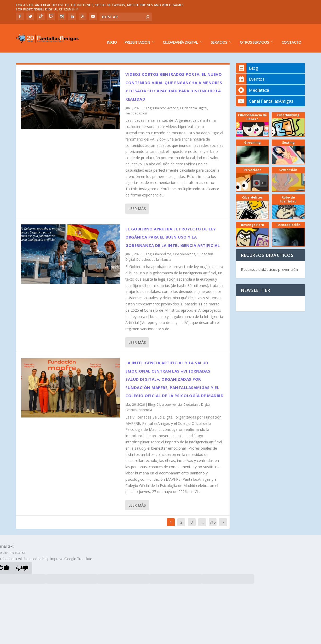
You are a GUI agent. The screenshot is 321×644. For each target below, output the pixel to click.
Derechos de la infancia (154, 252)
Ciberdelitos (162, 246)
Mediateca (252, 82)
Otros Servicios (254, 34)
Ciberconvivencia (166, 100)
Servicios (219, 34)
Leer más (137, 201)
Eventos (131, 402)
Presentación (137, 34)
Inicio (112, 34)
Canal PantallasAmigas (265, 93)
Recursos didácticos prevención (270, 262)
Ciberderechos (184, 246)
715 (213, 514)
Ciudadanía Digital (180, 34)
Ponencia (145, 402)
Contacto (291, 34)
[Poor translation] (22, 560)
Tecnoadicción (136, 105)
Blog (148, 100)
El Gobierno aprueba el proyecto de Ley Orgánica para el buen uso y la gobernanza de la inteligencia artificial (173, 229)
